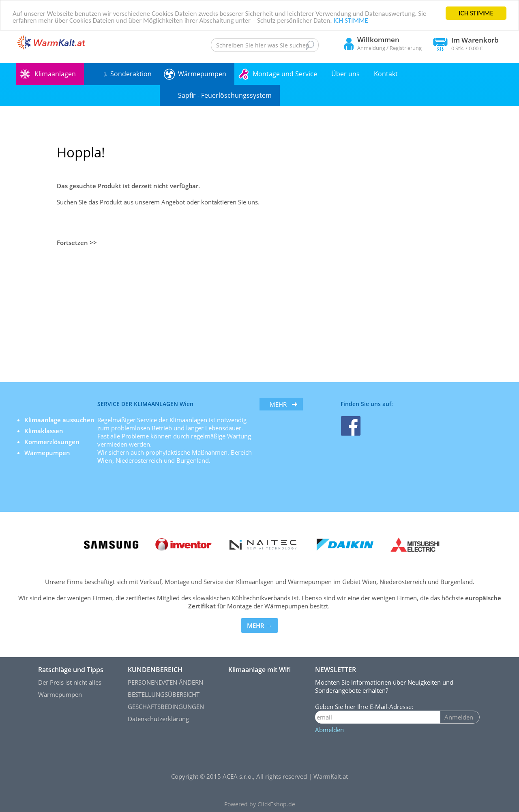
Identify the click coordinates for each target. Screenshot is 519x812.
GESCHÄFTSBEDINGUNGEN (166, 707)
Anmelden (459, 717)
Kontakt (386, 74)
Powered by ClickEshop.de (260, 804)
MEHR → (259, 625)
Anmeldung (371, 48)
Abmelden (329, 730)
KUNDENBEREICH (155, 670)
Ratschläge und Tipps (71, 670)
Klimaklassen (45, 431)
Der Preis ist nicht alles (70, 682)
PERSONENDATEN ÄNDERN (165, 682)
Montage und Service (285, 74)
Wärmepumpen (202, 74)
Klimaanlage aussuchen (60, 420)
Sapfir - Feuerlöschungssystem (225, 95)
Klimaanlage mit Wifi (259, 670)
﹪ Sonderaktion (127, 74)
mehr (278, 404)
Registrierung (406, 48)
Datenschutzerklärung (158, 719)
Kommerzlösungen (52, 442)
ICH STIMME (476, 13)
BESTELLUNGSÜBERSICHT (164, 694)
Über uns (345, 74)
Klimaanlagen (55, 74)
